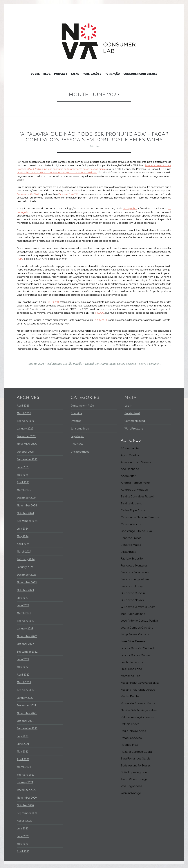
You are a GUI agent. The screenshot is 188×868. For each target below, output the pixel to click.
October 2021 (25, 721)
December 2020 (27, 790)
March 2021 (24, 767)
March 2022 (24, 682)
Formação (112, 74)
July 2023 (23, 598)
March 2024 (24, 551)
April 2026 (23, 405)
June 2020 (23, 836)
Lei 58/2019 (100, 320)
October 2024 (25, 513)
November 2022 (27, 636)
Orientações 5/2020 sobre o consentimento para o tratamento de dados (57, 173)
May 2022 (23, 667)
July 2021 (23, 736)
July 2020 (23, 828)
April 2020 (23, 851)
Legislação (77, 436)
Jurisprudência (80, 428)
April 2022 (23, 674)
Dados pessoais (127, 364)
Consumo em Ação (82, 405)
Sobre (35, 74)
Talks (75, 74)
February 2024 (26, 559)
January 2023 (25, 628)
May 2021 (23, 751)
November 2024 (27, 505)
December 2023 (27, 575)
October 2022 (25, 644)
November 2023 (27, 582)
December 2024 (27, 498)
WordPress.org (134, 428)
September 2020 (27, 813)
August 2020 (25, 821)
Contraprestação (105, 364)
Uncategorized (80, 452)
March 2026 (24, 413)
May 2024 (23, 536)
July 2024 (23, 528)
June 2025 (23, 467)
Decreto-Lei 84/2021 (29, 194)
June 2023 (23, 605)
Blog (47, 74)
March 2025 (24, 490)
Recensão (77, 444)
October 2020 (25, 805)
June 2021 (23, 744)
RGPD (20, 259)
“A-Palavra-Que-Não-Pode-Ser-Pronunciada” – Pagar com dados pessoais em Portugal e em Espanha (94, 137)
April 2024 (23, 544)
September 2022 (27, 652)
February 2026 (26, 421)
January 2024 (25, 567)
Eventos (76, 421)
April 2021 (23, 759)
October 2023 (25, 590)
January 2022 (25, 698)
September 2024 (27, 521)
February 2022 (26, 690)
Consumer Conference (140, 74)
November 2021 (27, 713)
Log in (128, 405)
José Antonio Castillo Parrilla (64, 364)
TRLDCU (99, 313)
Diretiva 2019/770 (69, 194)
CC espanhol (130, 209)
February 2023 (26, 621)
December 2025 (27, 436)
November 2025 (27, 444)
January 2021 (25, 782)
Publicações (92, 74)
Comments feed (135, 421)
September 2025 (27, 459)
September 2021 (27, 728)
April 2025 (23, 482)
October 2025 (25, 452)
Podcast (61, 74)
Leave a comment (150, 364)
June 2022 (23, 659)
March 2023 (24, 613)
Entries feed (132, 413)
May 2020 (23, 844)
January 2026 (25, 428)
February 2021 (26, 775)
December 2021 (27, 705)
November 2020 (27, 797)
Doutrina (94, 146)
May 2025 (23, 475)
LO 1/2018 (53, 302)
